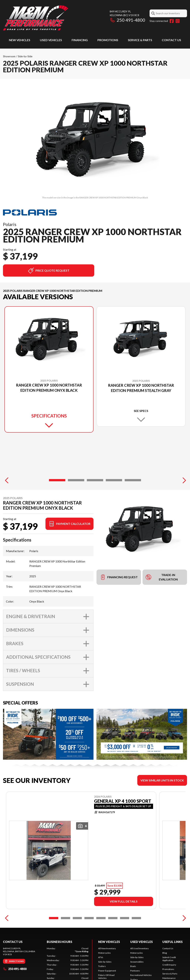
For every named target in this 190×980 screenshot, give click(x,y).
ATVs (101, 957)
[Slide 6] (113, 918)
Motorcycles (104, 953)
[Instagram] (178, 21)
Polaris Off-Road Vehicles (106, 977)
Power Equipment (107, 971)
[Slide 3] (95, 480)
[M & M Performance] (36, 18)
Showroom (9, 56)
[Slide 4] (114, 480)
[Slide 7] (125, 918)
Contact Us (171, 40)
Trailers (102, 966)
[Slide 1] (57, 480)
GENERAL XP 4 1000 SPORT (123, 801)
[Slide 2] (76, 480)
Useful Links (172, 942)
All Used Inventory (139, 948)
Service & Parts (140, 40)
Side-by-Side (25, 56)
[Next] (183, 480)
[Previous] (7, 480)
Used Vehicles (51, 40)
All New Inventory (107, 948)
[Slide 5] (133, 480)
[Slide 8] (136, 918)
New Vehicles (20, 40)
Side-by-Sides (105, 962)
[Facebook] (172, 21)
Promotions (108, 40)
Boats (133, 966)
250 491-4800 (127, 20)
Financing (80, 40)
